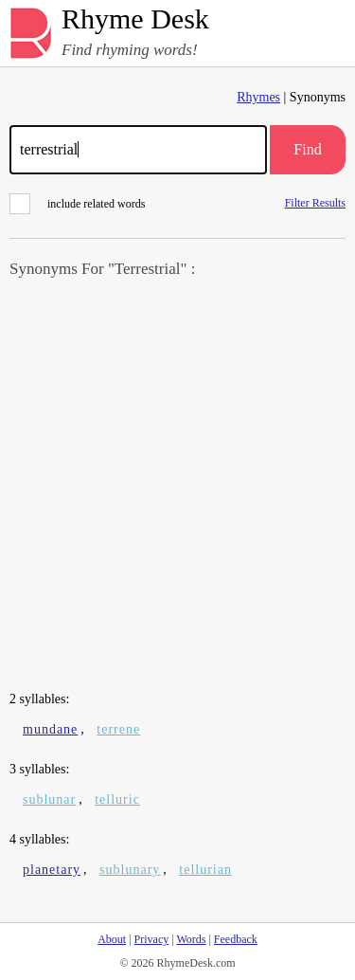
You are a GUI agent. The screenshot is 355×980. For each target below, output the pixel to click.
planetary (52, 870)
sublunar (49, 799)
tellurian (205, 870)
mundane (50, 729)
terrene (118, 729)
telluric (117, 799)
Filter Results (315, 202)
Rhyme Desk (135, 19)
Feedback (236, 939)
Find (307, 149)
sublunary (130, 870)
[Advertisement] (177, 487)
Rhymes (258, 97)
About (112, 939)
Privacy (152, 939)
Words (191, 939)
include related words (77, 204)
